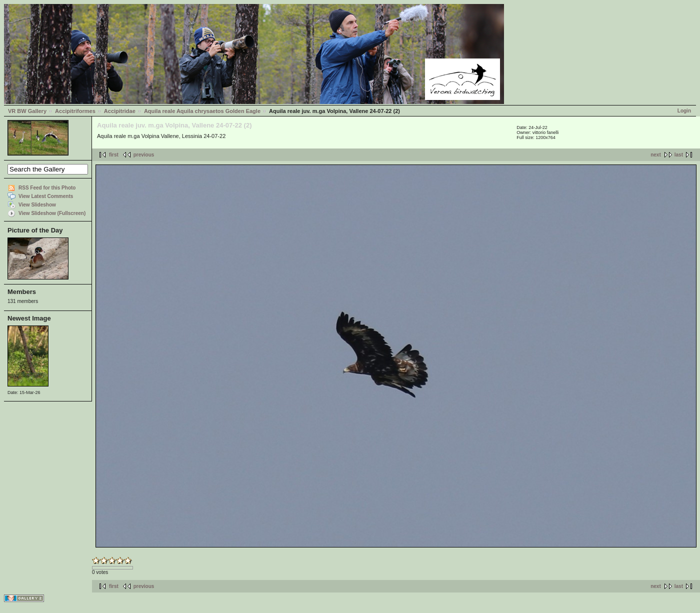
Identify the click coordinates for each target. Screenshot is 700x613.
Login (684, 111)
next (656, 155)
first (114, 155)
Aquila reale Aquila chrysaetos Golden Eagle (202, 111)
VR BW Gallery (27, 111)
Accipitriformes (75, 111)
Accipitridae (120, 111)
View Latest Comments (46, 196)
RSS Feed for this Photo (47, 188)
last (679, 155)
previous (144, 155)
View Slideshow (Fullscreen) (52, 213)
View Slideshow (37, 205)
